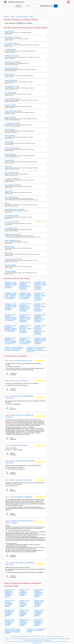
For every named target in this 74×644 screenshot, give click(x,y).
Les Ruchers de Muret (12, 216)
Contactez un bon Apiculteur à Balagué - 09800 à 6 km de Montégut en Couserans (11, 328)
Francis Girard (9, 31)
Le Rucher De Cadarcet (12, 148)
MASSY (26, 445)
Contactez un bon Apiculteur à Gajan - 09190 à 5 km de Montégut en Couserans (11, 307)
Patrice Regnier (10, 130)
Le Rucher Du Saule (11, 228)
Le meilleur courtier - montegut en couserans (14, 642)
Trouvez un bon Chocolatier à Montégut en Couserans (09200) (39, 613)
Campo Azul (9, 191)
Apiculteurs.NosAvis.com (16, 2)
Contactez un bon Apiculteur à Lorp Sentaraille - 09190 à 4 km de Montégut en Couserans (40, 286)
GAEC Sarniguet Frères (12, 241)
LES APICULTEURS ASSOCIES (21, 521)
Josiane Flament (10, 154)
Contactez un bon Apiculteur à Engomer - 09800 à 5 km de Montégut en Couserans (40, 297)
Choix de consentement (58, 637)
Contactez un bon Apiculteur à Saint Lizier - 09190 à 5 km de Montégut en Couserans (10, 296)
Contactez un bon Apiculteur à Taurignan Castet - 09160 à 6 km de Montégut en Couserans (25, 318)
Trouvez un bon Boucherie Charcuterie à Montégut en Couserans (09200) (39, 593)
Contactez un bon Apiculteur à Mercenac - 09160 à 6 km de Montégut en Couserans (25, 329)
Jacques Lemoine (10, 105)
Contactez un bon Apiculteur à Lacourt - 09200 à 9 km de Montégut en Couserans (14, 349)
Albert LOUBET (16, 415)
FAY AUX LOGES (26, 480)
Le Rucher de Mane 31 (12, 43)
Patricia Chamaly (10, 271)
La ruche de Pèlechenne (13, 179)
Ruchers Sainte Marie (12, 173)
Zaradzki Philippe (16, 497)
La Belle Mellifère (10, 50)
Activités (18, 6)
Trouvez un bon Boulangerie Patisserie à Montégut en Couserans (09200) (10, 593)
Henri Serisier (15, 361)
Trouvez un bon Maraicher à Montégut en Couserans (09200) (24, 622)
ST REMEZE (28, 497)
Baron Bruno (15, 480)
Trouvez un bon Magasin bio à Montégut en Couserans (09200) (39, 603)
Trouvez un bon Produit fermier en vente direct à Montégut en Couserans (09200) (13, 631)
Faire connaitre (37, 637)
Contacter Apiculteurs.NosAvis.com (27, 637)
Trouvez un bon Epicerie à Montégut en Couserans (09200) (10, 603)
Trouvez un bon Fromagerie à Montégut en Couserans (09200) (10, 613)
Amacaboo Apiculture (12, 68)
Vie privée (43, 637)
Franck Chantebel (10, 265)
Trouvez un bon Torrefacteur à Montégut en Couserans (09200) (37, 630)
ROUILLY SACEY (27, 361)
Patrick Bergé (9, 142)
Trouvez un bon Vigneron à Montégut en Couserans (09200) (24, 613)
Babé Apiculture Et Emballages (15, 210)
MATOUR (24, 381)
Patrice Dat (8, 253)
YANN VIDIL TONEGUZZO (13, 111)
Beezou (7, 203)
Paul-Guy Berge (10, 136)
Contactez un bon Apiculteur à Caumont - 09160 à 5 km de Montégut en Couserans (40, 307)
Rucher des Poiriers (17, 461)
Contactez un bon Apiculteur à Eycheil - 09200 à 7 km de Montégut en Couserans (11, 341)
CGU (47, 637)
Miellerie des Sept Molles (13, 234)
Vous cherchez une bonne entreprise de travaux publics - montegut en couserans (39, 639)
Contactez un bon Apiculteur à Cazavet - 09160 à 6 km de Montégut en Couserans (11, 318)
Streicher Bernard (17, 396)
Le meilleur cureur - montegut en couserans (13, 639)
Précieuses (8, 166)
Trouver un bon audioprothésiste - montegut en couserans (40, 640)
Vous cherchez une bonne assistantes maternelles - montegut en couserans (39, 642)
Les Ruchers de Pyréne (12, 99)
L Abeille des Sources (12, 56)
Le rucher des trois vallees (13, 259)
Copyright (51, 637)
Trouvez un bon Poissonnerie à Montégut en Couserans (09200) (10, 622)
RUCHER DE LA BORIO (13, 37)
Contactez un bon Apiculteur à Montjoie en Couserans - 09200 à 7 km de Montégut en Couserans (40, 330)
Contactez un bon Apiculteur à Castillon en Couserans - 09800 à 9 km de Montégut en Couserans (37, 350)
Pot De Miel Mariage (11, 197)
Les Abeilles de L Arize (12, 87)
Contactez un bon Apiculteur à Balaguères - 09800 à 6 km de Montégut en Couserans (40, 318)
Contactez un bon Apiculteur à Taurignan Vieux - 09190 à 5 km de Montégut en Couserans (25, 307)
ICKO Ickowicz (9, 74)
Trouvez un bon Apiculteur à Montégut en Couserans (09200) (39, 622)
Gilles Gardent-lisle (11, 80)
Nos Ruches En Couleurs (13, 185)
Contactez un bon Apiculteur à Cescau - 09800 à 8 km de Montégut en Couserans (25, 341)
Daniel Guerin (15, 381)
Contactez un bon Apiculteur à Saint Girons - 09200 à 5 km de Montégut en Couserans (25, 296)
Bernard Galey (9, 247)
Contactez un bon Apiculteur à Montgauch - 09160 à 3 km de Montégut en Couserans (25, 286)
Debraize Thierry (16, 445)
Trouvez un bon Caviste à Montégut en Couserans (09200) (24, 603)
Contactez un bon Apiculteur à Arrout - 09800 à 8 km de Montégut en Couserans (40, 341)
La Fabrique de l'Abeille (12, 123)
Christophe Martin (10, 93)
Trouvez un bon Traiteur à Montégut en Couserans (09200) (24, 593)
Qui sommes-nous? (15, 637)
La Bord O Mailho (10, 117)
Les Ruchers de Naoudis (13, 62)
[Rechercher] (56, 6)
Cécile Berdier (9, 160)
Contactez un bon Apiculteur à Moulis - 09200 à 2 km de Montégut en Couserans (11, 285)
